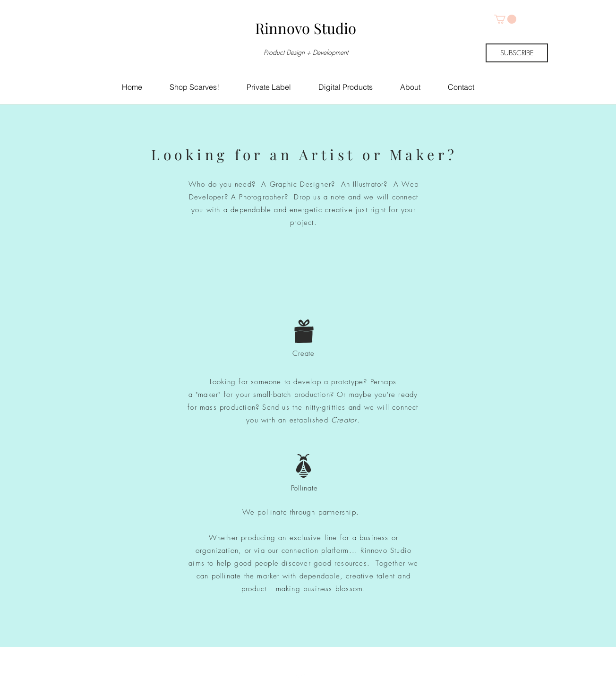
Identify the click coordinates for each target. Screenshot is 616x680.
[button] (505, 19)
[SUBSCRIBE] (517, 53)
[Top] (302, 659)
